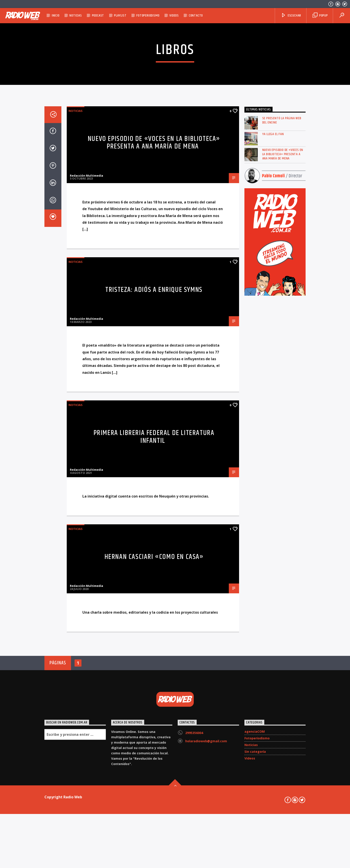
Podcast (98, 16)
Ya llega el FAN (273, 313)
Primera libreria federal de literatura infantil (154, 616)
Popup (320, 16)
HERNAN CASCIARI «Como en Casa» (154, 736)
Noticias (76, 16)
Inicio (56, 16)
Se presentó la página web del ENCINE (282, 299)
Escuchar (291, 16)
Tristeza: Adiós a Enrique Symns (154, 469)
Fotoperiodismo (148, 16)
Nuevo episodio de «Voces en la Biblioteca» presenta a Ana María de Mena (154, 322)
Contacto (196, 16)
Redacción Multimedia (86, 355)
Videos (174, 16)
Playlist (120, 16)
